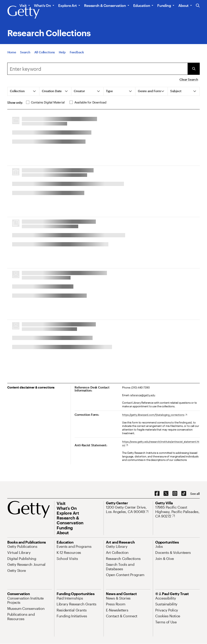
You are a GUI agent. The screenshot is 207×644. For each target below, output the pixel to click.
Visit (23, 5)
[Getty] (23, 12)
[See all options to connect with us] (195, 494)
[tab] (23, 91)
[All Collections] (45, 52)
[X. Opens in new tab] (166, 494)
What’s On (42, 5)
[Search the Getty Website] (198, 6)
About (183, 5)
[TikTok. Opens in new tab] (184, 494)
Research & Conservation (105, 5)
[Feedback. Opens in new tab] (77, 52)
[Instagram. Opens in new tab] (175, 494)
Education (142, 5)
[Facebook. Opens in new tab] (157, 494)
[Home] (12, 52)
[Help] (62, 52)
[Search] (25, 52)
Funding (164, 5)
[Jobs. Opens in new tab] (159, 546)
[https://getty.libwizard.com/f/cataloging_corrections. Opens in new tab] (155, 415)
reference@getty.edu (143, 395)
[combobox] (97, 69)
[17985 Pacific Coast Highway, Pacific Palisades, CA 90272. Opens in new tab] (177, 512)
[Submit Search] (194, 69)
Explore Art (68, 5)
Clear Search (189, 79)
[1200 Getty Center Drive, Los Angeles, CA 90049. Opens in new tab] (128, 509)
